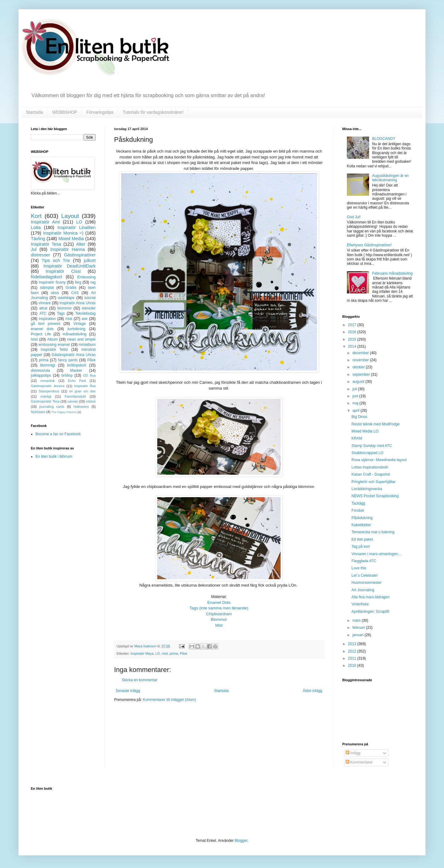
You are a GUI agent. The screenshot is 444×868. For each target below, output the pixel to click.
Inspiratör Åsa (85, 386)
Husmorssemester (366, 583)
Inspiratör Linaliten (76, 227)
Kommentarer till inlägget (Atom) (169, 700)
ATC (43, 313)
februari (359, 628)
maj (356, 403)
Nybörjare (38, 412)
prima (174, 653)
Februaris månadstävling (392, 273)
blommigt (48, 365)
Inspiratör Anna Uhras (78, 303)
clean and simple (81, 339)
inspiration (47, 319)
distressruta (40, 371)
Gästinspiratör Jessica (48, 386)
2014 (353, 346)
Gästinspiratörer (80, 255)
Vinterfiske (360, 604)
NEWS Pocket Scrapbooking (375, 496)
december (361, 353)
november (361, 360)
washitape (66, 298)
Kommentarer (359, 762)
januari (358, 635)
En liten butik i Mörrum (54, 457)
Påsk (183, 653)
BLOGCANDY (384, 139)
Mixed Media (71, 239)
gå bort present (45, 324)
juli (355, 389)
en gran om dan (82, 391)
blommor (65, 308)
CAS (75, 293)
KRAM (357, 438)
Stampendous (49, 391)
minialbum (87, 345)
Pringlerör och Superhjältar (374, 482)
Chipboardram (219, 614)
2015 (353, 339)
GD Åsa (89, 375)
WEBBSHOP (65, 112)
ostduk (91, 401)
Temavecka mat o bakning (373, 532)
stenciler (89, 308)
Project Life (41, 334)
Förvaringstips (100, 112)
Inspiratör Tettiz (54, 350)
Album (52, 339)
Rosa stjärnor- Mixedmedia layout (379, 460)
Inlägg (353, 753)
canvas (72, 401)
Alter (81, 244)
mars (357, 620)
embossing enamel (54, 345)
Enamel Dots (219, 602)
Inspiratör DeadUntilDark (70, 266)
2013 (353, 644)
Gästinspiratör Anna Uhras (74, 355)
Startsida (34, 112)
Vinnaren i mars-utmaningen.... (377, 554)
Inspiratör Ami (45, 222)
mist (165, 653)
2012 (353, 651)
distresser (40, 255)
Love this (359, 568)
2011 (353, 658)
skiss (55, 293)
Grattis (71, 288)
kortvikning (76, 329)
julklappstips (41, 375)
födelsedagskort (47, 277)
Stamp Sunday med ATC (372, 446)
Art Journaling (363, 590)
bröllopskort (77, 365)
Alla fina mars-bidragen (370, 597)
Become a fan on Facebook (58, 434)
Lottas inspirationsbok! (370, 467)
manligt (46, 396)
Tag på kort (361, 547)
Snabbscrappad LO (367, 453)
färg (78, 282)
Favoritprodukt (75, 396)
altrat (43, 308)
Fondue (358, 510)
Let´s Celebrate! (365, 575)
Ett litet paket (362, 539)
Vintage (80, 324)
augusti (359, 382)
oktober (359, 367)
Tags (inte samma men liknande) (219, 608)
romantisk (48, 381)
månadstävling (74, 334)
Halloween (81, 407)
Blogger (241, 841)
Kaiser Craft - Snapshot (371, 474)
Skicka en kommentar (140, 680)
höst (34, 339)
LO (158, 653)
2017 (353, 325)
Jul (34, 249)
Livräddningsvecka (367, 489)
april (356, 411)
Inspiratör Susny (52, 282)
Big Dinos (359, 417)
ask (85, 319)
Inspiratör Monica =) (63, 233)
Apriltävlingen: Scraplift (370, 612)
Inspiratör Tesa (46, 244)
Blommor (219, 619)
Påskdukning (362, 518)
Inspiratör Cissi (63, 271)
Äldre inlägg (312, 691)
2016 (353, 332)
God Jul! (354, 217)
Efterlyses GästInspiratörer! (369, 245)
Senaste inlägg (128, 691)
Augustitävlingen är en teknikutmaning (391, 178)
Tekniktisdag (85, 313)
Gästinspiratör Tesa (45, 401)
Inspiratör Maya (142, 653)
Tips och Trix (56, 260)
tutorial (90, 298)
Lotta (36, 227)
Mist (219, 625)
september (362, 375)
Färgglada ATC (364, 561)
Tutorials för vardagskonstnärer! (153, 112)
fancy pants (68, 360)
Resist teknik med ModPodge (376, 424)
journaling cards (52, 407)
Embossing (86, 277)
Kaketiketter (361, 525)
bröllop (67, 375)
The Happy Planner (64, 412)
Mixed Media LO (365, 431)
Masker (76, 371)
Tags (61, 313)
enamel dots (42, 329)
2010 (353, 665)
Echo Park (77, 381)
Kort (36, 216)
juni (356, 396)
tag (93, 282)
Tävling (38, 239)
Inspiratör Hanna (68, 249)
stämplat (47, 288)
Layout (70, 216)
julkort (90, 260)
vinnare (45, 303)
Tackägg (358, 503)
